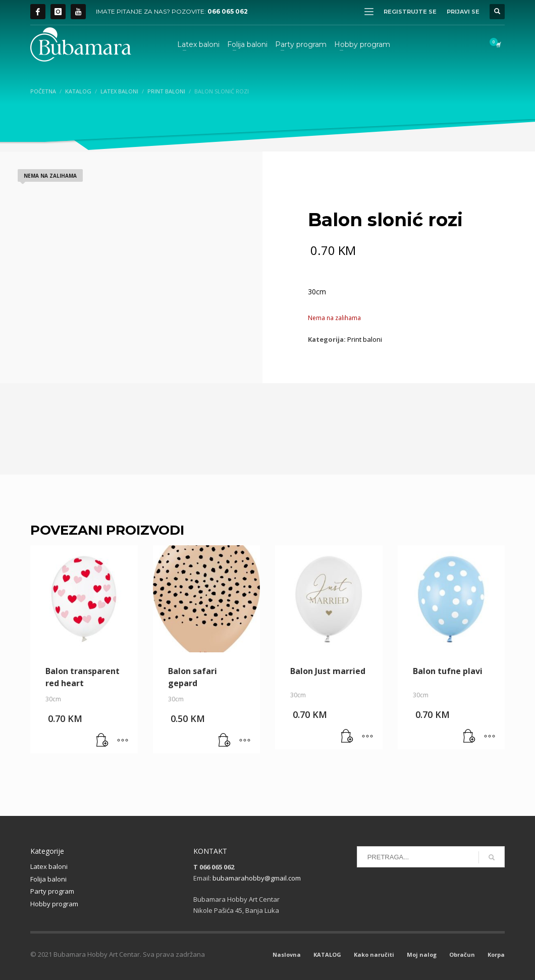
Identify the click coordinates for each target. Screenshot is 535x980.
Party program (52, 891)
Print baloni (365, 339)
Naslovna (287, 955)
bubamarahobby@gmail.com (257, 878)
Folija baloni (48, 879)
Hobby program (54, 904)
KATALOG (327, 955)
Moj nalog (422, 955)
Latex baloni (49, 866)
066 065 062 (228, 11)
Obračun (462, 955)
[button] (102, 741)
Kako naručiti (374, 955)
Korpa (496, 955)
